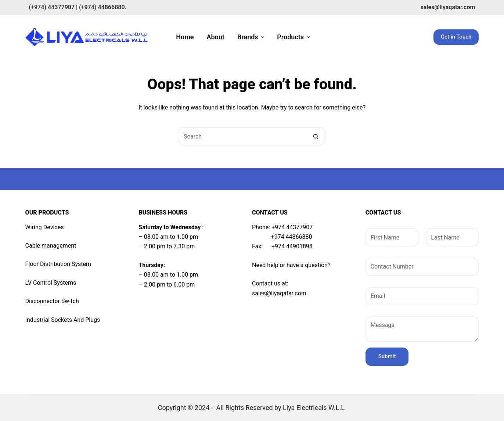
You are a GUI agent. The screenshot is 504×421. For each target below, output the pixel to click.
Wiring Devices (45, 227)
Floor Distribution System (58, 264)
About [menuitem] (215, 37)
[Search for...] (243, 136)
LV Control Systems (51, 283)
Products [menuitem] (294, 37)
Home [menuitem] (185, 37)
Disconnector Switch (52, 301)
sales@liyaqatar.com (448, 7)
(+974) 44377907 (52, 7)
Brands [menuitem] (252, 37)
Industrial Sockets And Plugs (63, 320)
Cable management (51, 246)
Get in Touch (456, 37)
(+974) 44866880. (103, 7)
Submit (387, 356)
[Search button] (316, 136)
